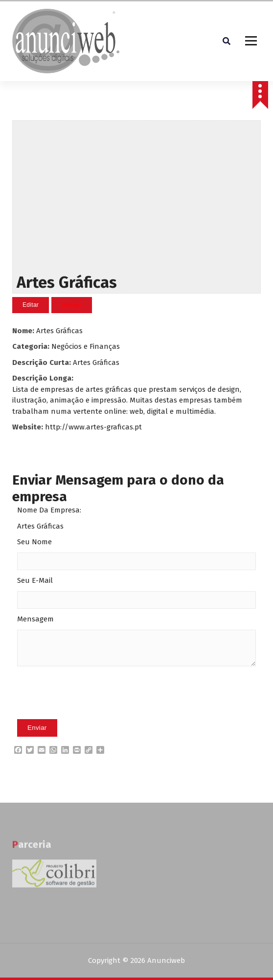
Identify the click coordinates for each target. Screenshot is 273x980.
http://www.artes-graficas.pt (93, 427)
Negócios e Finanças (86, 346)
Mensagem (35, 619)
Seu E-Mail (35, 580)
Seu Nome (34, 542)
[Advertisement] (137, 195)
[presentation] (91, 708)
